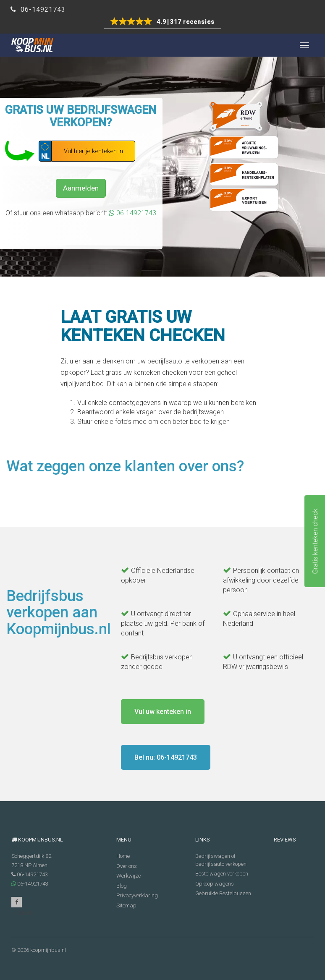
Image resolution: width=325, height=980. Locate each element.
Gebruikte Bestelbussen (223, 893)
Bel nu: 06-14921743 (166, 757)
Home (123, 856)
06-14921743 (38, 9)
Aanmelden (81, 188)
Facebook (17, 903)
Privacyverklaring (137, 895)
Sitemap (126, 906)
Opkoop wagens (215, 884)
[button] (162, 22)
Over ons (127, 866)
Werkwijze (128, 876)
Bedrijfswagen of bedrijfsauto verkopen (221, 860)
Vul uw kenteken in (163, 712)
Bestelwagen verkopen (222, 874)
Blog (122, 886)
